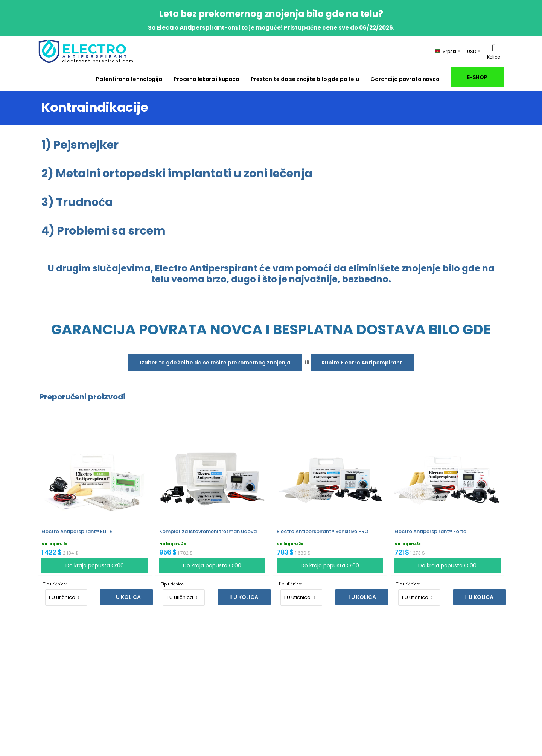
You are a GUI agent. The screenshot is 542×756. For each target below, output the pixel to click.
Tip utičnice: (55, 584)
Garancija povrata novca (405, 79)
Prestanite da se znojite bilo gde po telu (305, 79)
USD (472, 51)
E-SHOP (477, 77)
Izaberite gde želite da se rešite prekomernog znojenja (215, 363)
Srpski (446, 51)
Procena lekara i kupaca (206, 79)
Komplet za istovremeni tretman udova (208, 531)
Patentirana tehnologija (129, 79)
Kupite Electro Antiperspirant (362, 363)
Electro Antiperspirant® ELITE (77, 531)
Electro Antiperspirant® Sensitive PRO (323, 531)
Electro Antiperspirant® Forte (430, 531)
